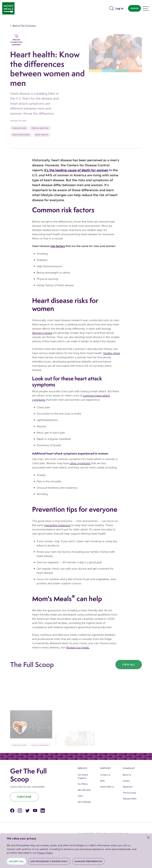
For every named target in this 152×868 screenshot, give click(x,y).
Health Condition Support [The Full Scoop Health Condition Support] (16, 40)
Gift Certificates (84, 802)
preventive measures (57, 525)
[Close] (148, 838)
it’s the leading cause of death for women (76, 170)
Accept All (16, 861)
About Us (127, 775)
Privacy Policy (45, 853)
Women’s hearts (42, 333)
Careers (126, 781)
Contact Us (105, 775)
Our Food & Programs (83, 776)
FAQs (102, 781)
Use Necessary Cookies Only (49, 861)
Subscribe (24, 797)
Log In (119, 8)
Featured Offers (130, 799)
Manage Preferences (88, 861)
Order (135, 8)
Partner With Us (107, 787)
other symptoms (80, 463)
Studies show (112, 353)
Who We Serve (84, 790)
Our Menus (83, 784)
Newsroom (128, 787)
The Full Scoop (129, 793)
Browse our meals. (78, 647)
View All (129, 664)
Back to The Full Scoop (24, 25)
